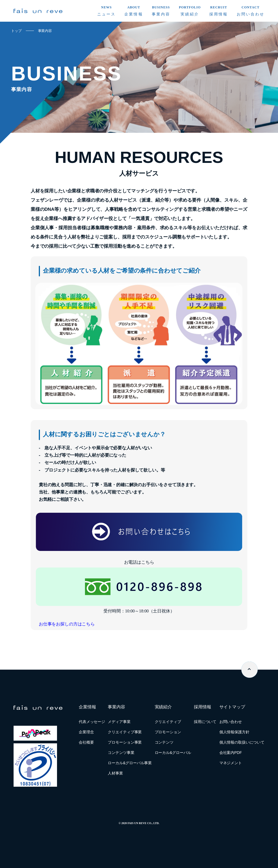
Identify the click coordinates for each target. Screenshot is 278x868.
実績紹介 (163, 707)
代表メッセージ (92, 722)
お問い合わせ (231, 722)
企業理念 (86, 732)
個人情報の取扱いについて (242, 742)
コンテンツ (164, 742)
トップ (16, 31)
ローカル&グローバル (173, 753)
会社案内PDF (231, 753)
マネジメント (231, 763)
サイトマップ (232, 707)
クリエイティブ (168, 722)
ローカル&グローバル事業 (130, 763)
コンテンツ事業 (121, 753)
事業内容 (45, 31)
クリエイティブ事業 (125, 732)
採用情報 (202, 707)
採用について (205, 722)
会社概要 (86, 742)
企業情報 (87, 707)
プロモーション (168, 732)
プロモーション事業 (125, 742)
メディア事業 (119, 722)
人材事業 (115, 773)
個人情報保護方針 (234, 732)
